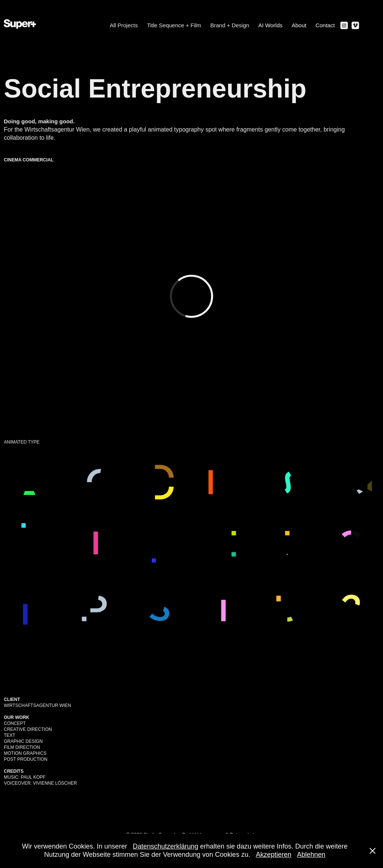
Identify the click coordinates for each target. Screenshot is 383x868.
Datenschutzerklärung (166, 846)
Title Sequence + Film (174, 25)
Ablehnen (311, 855)
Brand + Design (230, 25)
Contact (325, 25)
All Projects (124, 25)
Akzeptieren (274, 855)
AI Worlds (271, 25)
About (299, 25)
